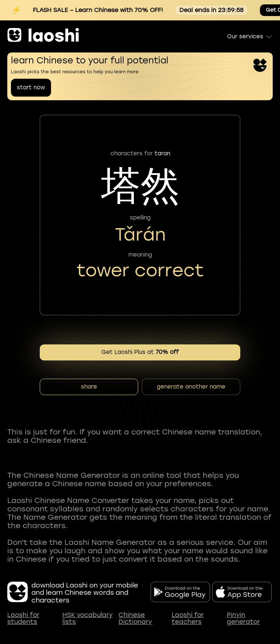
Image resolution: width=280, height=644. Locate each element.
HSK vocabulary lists (87, 619)
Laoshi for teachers (188, 619)
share (89, 387)
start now (31, 87)
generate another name (191, 387)
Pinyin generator (243, 619)
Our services (250, 36)
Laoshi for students (23, 619)
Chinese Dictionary (135, 619)
